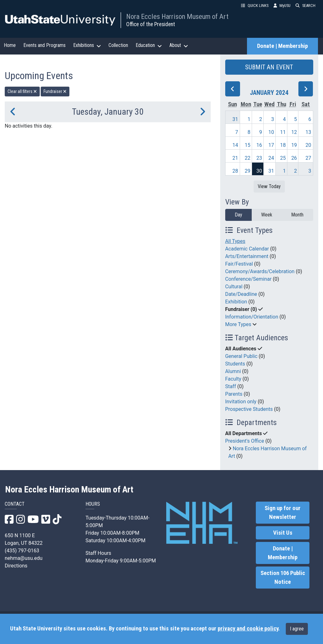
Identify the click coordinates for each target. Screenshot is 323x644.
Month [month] (297, 215)
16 (259, 145)
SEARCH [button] (305, 6)
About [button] (179, 45)
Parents (234, 394)
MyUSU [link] (282, 6)
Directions (16, 566)
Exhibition (236, 302)
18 (283, 145)
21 (235, 158)
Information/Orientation (252, 317)
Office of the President (151, 24)
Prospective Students (249, 409)
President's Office (245, 441)
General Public (241, 356)
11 (283, 132)
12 (294, 132)
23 (259, 158)
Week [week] (267, 215)
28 (235, 171)
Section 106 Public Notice (283, 578)
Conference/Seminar (248, 279)
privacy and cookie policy (248, 629)
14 (235, 145)
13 (308, 132)
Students (235, 364)
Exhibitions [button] (87, 45)
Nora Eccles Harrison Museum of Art (177, 16)
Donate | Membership (282, 46)
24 (271, 158)
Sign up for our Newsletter (283, 513)
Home (10, 45)
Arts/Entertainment (247, 256)
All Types (235, 241)
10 (271, 132)
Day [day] (238, 215)
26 (294, 158)
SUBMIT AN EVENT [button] (269, 67)
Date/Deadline (241, 294)
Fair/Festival (239, 264)
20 (308, 145)
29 (248, 171)
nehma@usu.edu (24, 558)
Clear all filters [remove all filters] (22, 91)
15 (248, 145)
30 (259, 171)
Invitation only (241, 402)
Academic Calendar (247, 249)
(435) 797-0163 (22, 551)
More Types (238, 324)
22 (248, 158)
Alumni (233, 371)
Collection (118, 45)
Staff (231, 386)
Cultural (234, 287)
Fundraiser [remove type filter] (55, 91)
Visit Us (283, 533)
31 (235, 119)
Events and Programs (44, 45)
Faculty (233, 379)
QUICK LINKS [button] (255, 6)
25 (283, 158)
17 (271, 145)
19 (294, 145)
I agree (297, 629)
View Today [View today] (269, 186)
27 (308, 158)
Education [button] (149, 45)
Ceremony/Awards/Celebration (260, 271)
